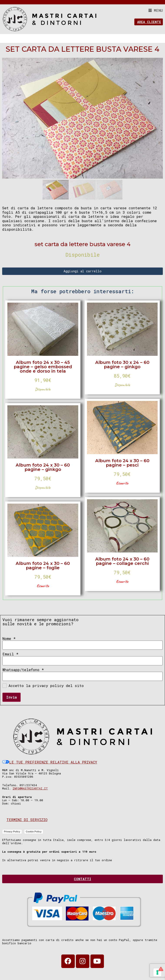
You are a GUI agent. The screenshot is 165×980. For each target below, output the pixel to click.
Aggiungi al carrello (82, 271)
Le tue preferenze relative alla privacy (50, 762)
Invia (12, 697)
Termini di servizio (27, 820)
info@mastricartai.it (30, 788)
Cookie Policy (34, 832)
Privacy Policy (12, 832)
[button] (156, 10)
